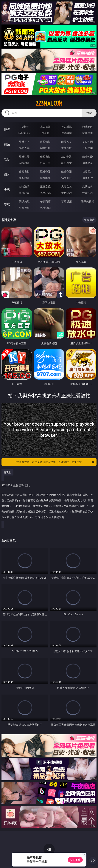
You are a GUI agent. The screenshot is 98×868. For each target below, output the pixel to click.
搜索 (89, 113)
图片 (7, 174)
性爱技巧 (88, 193)
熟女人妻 (24, 148)
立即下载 (75, 860)
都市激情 (24, 186)
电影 (7, 159)
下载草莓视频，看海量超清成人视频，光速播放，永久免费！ (54, 462)
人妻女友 (66, 186)
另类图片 (88, 178)
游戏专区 (88, 127)
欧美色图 (66, 171)
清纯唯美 (45, 178)
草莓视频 (66, 201)
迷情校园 (24, 193)
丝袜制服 (45, 148)
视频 (7, 144)
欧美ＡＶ (66, 142)
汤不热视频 (88, 201)
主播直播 (66, 148)
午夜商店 (45, 201)
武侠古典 (88, 186)
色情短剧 (45, 208)
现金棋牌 (66, 133)
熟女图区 (66, 178)
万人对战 (66, 127)
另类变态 (88, 163)
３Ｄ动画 (88, 142)
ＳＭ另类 (88, 148)
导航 (7, 204)
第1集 (7, 472)
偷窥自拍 (24, 171)
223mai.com (49, 103)
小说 (7, 189)
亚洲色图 (45, 171)
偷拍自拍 (45, 157)
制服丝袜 (24, 163)
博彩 (7, 129)
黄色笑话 (66, 193)
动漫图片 (88, 171)
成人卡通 (66, 157)
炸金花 (45, 133)
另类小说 (45, 193)
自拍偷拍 (45, 142)
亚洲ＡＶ (24, 142)
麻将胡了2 (24, 133)
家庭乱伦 (45, 186)
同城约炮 (24, 201)
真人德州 (45, 127)
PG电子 (24, 127)
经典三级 (45, 163)
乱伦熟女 (66, 163)
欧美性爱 (88, 157)
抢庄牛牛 (88, 133)
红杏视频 (24, 208)
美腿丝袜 (24, 178)
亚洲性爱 (24, 157)
